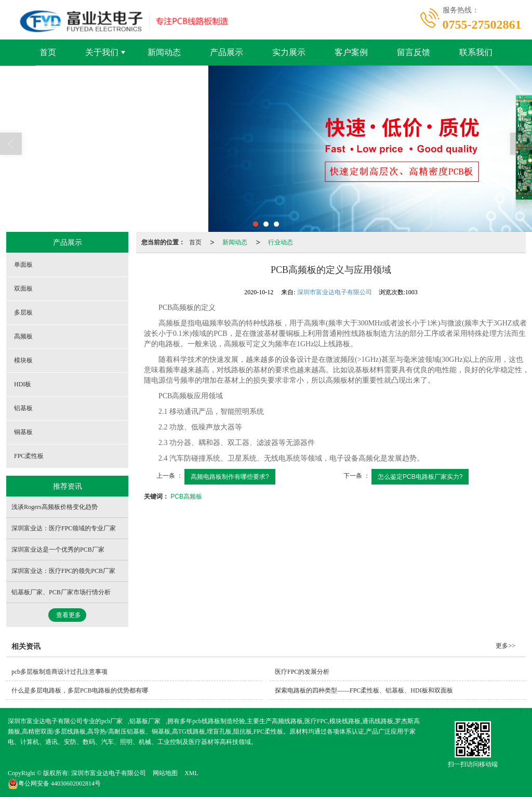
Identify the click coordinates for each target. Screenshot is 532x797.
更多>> (506, 646)
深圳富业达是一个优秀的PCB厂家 (58, 550)
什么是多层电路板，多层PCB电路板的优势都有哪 (80, 690)
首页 (48, 52)
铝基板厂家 (145, 721)
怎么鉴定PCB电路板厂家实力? (420, 477)
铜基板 (23, 432)
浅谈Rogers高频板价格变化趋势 (55, 507)
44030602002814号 (54, 783)
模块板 (23, 360)
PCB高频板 (186, 497)
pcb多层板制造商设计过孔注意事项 (59, 672)
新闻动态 (164, 52)
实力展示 (289, 52)
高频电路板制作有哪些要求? (230, 477)
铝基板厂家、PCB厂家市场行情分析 (61, 592)
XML (191, 773)
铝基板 (23, 408)
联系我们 (476, 52)
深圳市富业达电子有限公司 (335, 292)
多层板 (23, 312)
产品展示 (227, 52)
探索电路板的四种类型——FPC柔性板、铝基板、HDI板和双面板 (364, 690)
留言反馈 (414, 52)
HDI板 (23, 384)
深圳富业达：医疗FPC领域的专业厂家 (64, 528)
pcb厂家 (112, 721)
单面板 (23, 265)
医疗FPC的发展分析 (302, 672)
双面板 (23, 289)
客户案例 (351, 52)
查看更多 (69, 615)
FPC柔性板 (29, 456)
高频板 (23, 336)
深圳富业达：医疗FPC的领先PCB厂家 (63, 571)
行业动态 (281, 242)
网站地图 (165, 773)
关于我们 (102, 52)
